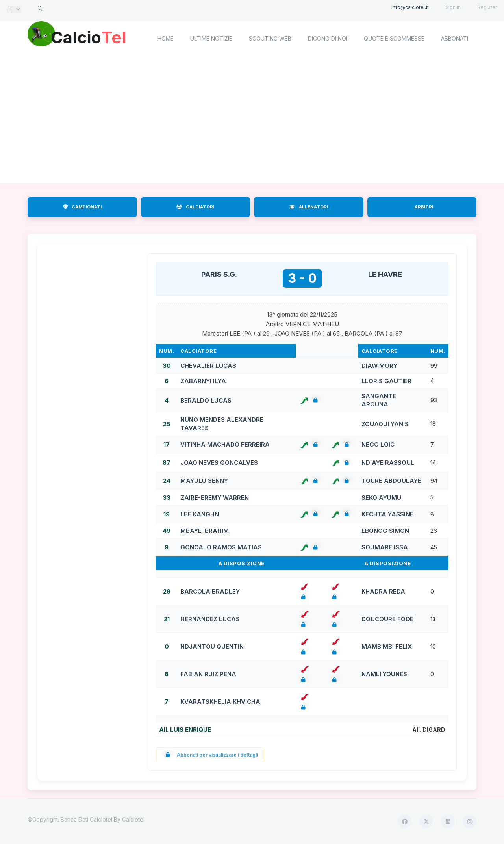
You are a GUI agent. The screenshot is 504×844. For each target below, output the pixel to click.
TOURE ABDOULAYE (391, 481)
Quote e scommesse (394, 38)
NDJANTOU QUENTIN (212, 646)
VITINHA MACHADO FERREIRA (225, 444)
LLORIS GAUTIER (386, 381)
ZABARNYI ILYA (203, 381)
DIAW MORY (379, 366)
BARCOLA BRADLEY (210, 591)
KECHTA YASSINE (387, 514)
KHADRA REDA (383, 591)
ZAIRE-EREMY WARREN (215, 498)
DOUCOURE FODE (387, 619)
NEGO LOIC (378, 444)
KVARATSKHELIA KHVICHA (220, 702)
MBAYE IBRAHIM (205, 531)
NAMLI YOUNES (384, 674)
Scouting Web (270, 38)
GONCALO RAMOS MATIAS (221, 547)
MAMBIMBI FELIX (387, 646)
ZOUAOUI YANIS (385, 424)
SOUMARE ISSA (385, 547)
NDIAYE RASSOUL (388, 463)
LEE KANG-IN (200, 514)
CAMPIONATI (82, 207)
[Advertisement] (252, 120)
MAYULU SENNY (204, 481)
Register (487, 7)
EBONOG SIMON (385, 531)
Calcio (94, 37)
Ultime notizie (211, 38)
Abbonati (455, 38)
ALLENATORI (309, 207)
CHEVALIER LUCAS (208, 366)
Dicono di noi (328, 38)
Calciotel (133, 819)
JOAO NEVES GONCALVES (219, 463)
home (166, 38)
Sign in (453, 7)
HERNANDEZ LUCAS (210, 619)
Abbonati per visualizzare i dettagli (210, 755)
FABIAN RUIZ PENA (208, 674)
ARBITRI (424, 207)
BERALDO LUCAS (206, 400)
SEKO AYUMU (381, 498)
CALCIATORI (195, 207)
